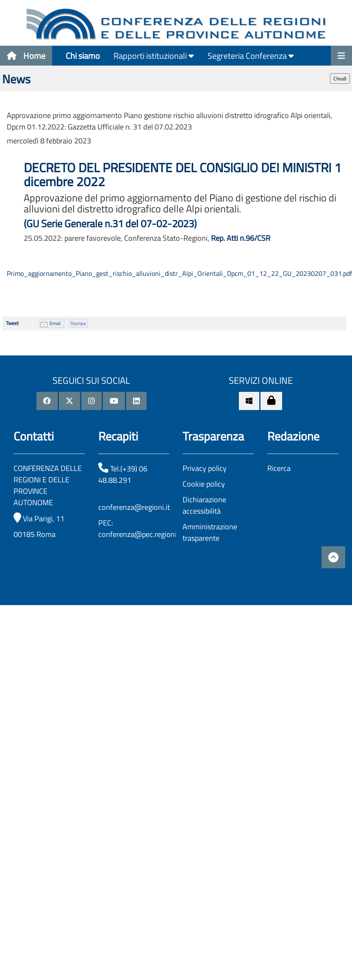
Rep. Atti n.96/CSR (241, 238)
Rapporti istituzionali (154, 56)
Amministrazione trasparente (210, 532)
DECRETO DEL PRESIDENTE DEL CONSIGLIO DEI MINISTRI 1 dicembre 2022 (183, 175)
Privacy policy (205, 468)
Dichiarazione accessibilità (204, 505)
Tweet (12, 323)
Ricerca (279, 468)
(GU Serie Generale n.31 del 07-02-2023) (110, 223)
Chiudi (340, 78)
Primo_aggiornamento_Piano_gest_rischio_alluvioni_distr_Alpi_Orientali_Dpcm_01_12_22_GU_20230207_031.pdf (179, 273)
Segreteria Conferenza (251, 56)
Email (55, 323)
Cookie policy (204, 484)
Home (26, 56)
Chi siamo (83, 56)
